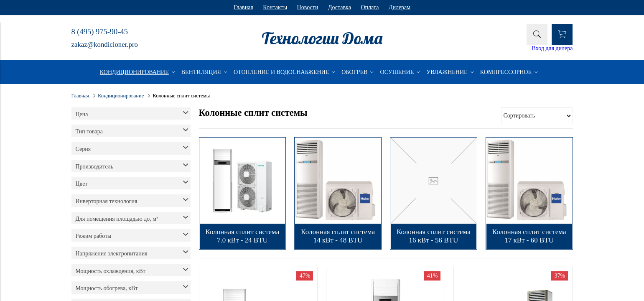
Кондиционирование (121, 96)
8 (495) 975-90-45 (100, 32)
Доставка (340, 7)
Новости (308, 7)
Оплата (370, 7)
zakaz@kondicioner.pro (105, 45)
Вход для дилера (552, 48)
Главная (243, 7)
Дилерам (400, 7)
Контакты (275, 7)
